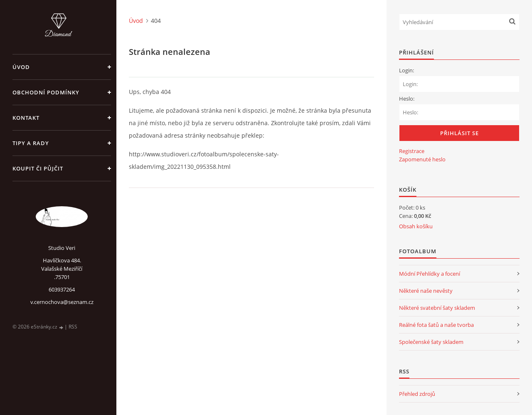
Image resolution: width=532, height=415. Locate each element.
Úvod (21, 67)
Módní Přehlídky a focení (430, 274)
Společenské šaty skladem (431, 342)
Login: (406, 70)
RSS (73, 327)
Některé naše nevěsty (426, 291)
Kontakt (26, 118)
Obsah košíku (416, 226)
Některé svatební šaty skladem (437, 308)
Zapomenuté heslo (422, 159)
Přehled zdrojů (417, 394)
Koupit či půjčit (38, 168)
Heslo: (407, 99)
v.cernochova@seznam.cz (62, 302)
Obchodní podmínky (46, 92)
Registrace (412, 151)
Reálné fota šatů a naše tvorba (436, 325)
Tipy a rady (31, 143)
